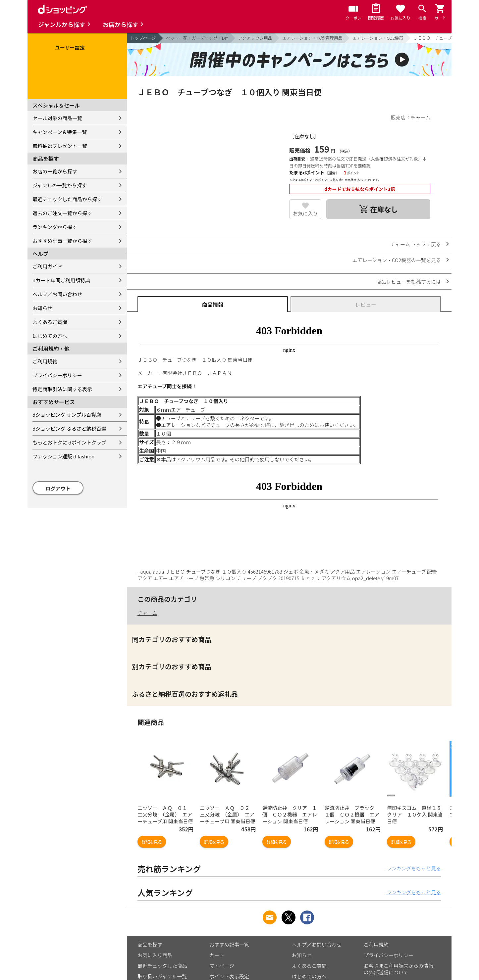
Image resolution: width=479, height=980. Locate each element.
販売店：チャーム (411, 117)
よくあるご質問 (50, 322)
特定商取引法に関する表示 (62, 389)
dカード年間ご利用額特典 (61, 280)
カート (217, 955)
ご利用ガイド (47, 266)
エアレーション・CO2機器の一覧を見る (397, 260)
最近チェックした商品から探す (67, 199)
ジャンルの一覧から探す (60, 185)
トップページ (143, 38)
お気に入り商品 (155, 955)
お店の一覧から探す (55, 171)
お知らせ (42, 308)
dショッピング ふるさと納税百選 (69, 428)
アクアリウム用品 (255, 38)
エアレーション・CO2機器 (378, 38)
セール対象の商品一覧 (57, 118)
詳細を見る (152, 842)
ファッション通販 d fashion (63, 456)
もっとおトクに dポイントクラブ (69, 442)
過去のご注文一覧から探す (62, 213)
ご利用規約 (45, 361)
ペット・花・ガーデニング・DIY (197, 38)
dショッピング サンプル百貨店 (67, 415)
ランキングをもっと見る (414, 868)
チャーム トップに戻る (416, 244)
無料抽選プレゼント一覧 (60, 146)
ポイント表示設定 (229, 976)
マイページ (222, 966)
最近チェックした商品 (162, 966)
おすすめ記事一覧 (229, 944)
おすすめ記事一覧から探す (62, 241)
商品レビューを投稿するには (409, 281)
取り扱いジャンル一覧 (162, 976)
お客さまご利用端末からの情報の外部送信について (399, 969)
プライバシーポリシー (57, 375)
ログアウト (58, 488)
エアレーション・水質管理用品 (312, 38)
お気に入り (305, 213)
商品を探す (150, 944)
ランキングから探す (55, 227)
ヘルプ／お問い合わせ (57, 294)
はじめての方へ (50, 336)
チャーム (147, 613)
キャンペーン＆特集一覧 (60, 132)
